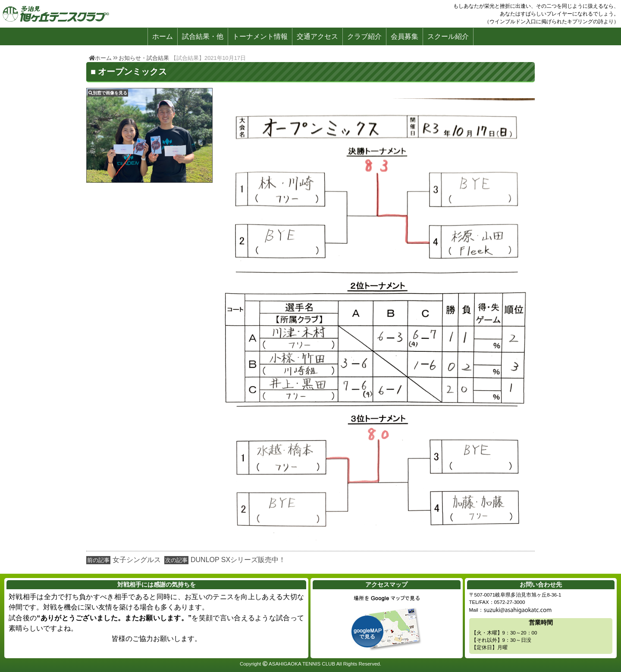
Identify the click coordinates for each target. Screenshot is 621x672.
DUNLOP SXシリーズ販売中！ (238, 560)
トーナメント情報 (260, 36)
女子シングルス (137, 560)
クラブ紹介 (364, 36)
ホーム (163, 36)
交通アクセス (317, 36)
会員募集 (405, 36)
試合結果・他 (203, 36)
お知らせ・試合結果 (144, 58)
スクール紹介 (448, 36)
